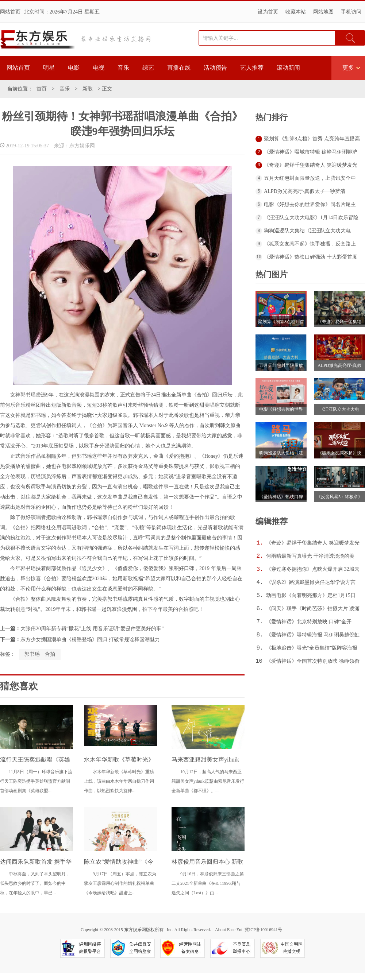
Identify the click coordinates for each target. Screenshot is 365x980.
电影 (74, 68)
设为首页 (268, 12)
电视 (99, 68)
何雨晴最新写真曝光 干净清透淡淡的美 (310, 556)
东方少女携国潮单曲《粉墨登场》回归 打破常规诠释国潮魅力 (90, 640)
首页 (42, 89)
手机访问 (351, 12)
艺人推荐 (252, 68)
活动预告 (215, 68)
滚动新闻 (288, 68)
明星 (49, 68)
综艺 (148, 68)
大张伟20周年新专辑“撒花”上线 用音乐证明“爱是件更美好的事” (92, 629)
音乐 (123, 68)
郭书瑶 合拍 (40, 654)
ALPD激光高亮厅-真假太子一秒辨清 (305, 191)
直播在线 (179, 68)
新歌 (88, 89)
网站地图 (323, 12)
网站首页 (10, 12)
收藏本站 (296, 12)
